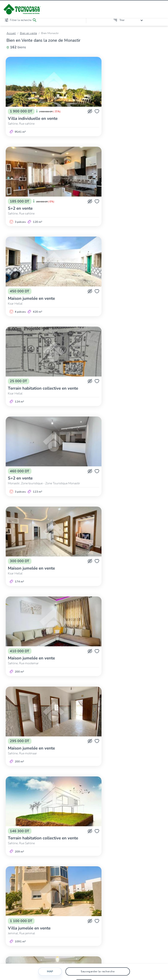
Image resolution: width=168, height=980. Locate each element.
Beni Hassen (74, 819)
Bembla (57, 819)
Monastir (20, 823)
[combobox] (132, 20)
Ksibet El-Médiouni (130, 819)
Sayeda (114, 823)
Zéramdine (21, 828)
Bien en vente (28, 33)
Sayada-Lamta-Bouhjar (91, 823)
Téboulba (129, 823)
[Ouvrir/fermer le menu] (162, 9)
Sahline (53, 823)
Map (50, 971)
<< (42, 796)
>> (126, 796)
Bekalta (43, 819)
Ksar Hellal (107, 819)
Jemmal (91, 819)
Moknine (152, 819)
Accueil (11, 33)
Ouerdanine (37, 823)
